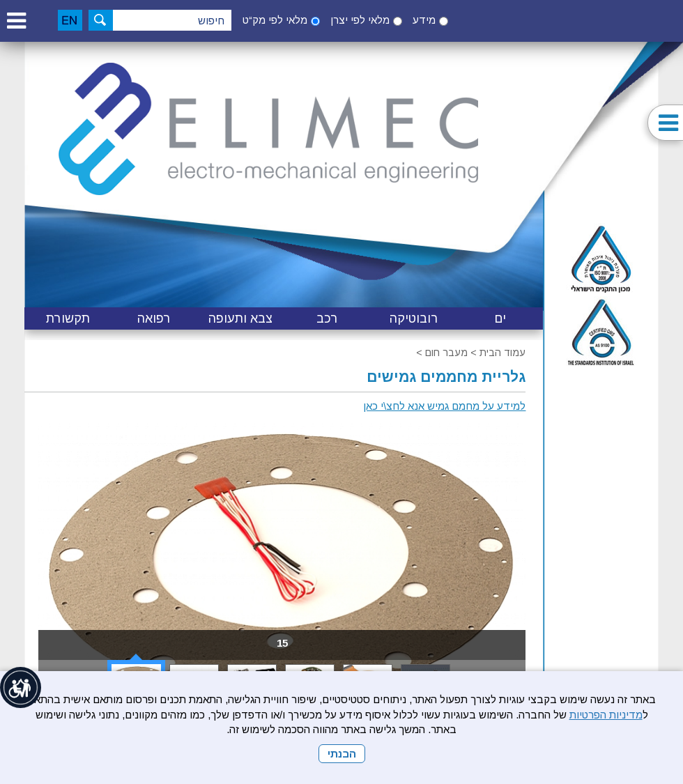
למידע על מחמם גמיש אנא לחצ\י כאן (444, 406)
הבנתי (342, 754)
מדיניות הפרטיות (606, 715)
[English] (70, 20)
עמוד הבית (502, 353)
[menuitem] (500, 318)
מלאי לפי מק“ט (275, 20)
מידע (424, 20)
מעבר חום (446, 353)
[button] (16, 21)
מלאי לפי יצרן (360, 20)
